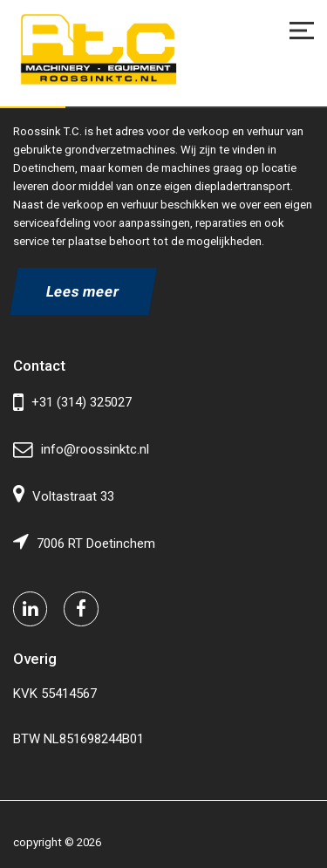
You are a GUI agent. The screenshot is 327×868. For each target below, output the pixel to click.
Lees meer (84, 291)
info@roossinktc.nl (81, 450)
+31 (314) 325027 (72, 402)
